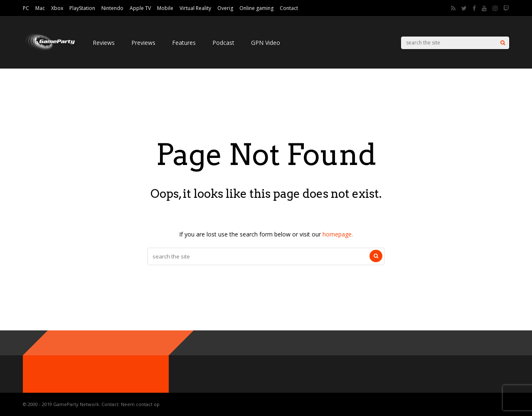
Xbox (57, 8)
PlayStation (82, 8)
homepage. (338, 234)
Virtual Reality (195, 8)
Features (184, 43)
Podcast (223, 43)
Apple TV (140, 8)
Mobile (165, 8)
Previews (143, 43)
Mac (40, 8)
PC (26, 8)
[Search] (503, 43)
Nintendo (112, 8)
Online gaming (256, 8)
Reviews (104, 43)
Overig (225, 8)
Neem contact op (140, 404)
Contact (289, 8)
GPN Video (266, 43)
